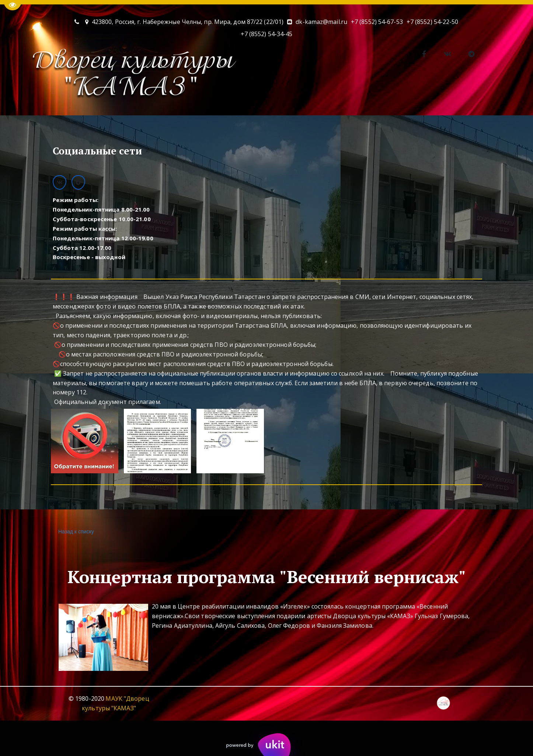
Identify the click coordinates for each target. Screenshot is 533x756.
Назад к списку (75, 532)
